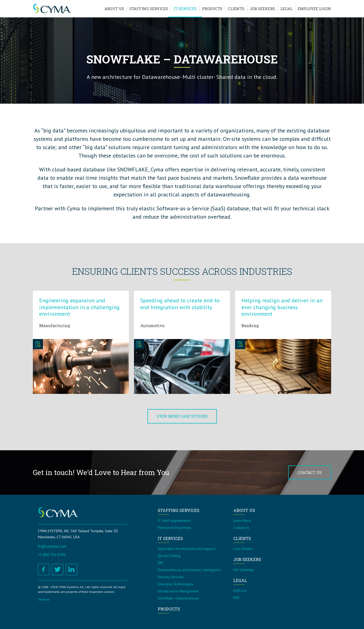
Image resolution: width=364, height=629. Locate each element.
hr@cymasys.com (52, 546)
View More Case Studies (182, 416)
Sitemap (44, 599)
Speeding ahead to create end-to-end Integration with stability (181, 304)
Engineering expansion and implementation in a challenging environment (79, 307)
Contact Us (310, 473)
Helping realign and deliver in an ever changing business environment (282, 307)
